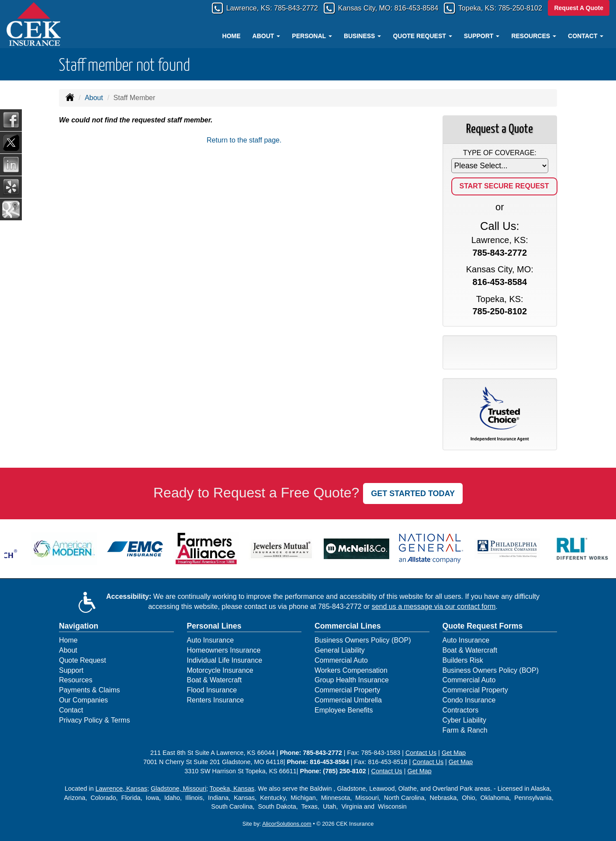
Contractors (461, 710)
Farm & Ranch (465, 730)
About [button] (266, 36)
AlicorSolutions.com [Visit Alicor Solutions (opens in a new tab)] (287, 824)
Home (232, 36)
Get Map (454, 753)
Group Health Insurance (352, 680)
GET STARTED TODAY (413, 493)
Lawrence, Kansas (121, 789)
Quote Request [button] (422, 36)
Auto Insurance (211, 640)
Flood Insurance (212, 690)
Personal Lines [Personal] (214, 626)
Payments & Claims (90, 690)
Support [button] (482, 36)
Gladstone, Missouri (178, 789)
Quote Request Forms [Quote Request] (483, 626)
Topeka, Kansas (232, 789)
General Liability (340, 650)
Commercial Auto (341, 660)
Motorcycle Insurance (220, 670)
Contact (71, 710)
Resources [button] (534, 36)
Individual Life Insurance (225, 660)
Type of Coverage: (500, 153)
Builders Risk (463, 660)
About (94, 98)
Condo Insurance (469, 700)
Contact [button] (586, 36)
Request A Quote (579, 8)
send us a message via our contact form (434, 606)
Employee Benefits (344, 710)
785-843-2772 (273, 8)
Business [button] (362, 36)
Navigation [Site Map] (79, 626)
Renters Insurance (216, 700)
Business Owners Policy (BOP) (363, 640)
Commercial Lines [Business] (348, 626)
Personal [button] (312, 36)
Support (71, 670)
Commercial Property (347, 690)
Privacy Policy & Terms (94, 720)
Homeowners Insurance (224, 650)
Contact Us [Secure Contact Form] (421, 753)
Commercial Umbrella (348, 700)
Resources (76, 680)
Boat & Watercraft (215, 680)
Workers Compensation (351, 670)
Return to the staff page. (244, 140)
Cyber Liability (464, 720)
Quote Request (83, 660)
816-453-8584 (405, 8)
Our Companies (83, 700)
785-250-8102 (518, 8)
